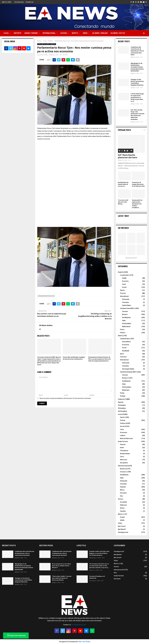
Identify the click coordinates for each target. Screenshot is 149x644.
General (123, 444)
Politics (123, 333)
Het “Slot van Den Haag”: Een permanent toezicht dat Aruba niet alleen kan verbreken (138, 115)
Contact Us (29, 2)
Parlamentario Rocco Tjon (46, 296)
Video (85, 33)
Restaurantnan (125, 454)
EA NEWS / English (100, 33)
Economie (126, 345)
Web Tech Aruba (84, 642)
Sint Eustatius (127, 324)
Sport (122, 354)
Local (6, 33)
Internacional (49, 33)
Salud (122, 417)
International (124, 296)
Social (124, 287)
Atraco (122, 508)
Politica (40, 44)
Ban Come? (122, 526)
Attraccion (124, 460)
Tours (122, 457)
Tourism (123, 293)
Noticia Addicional (126, 438)
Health (124, 278)
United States (127, 305)
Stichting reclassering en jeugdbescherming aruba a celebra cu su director (95, 316)
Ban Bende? (122, 529)
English (120, 272)
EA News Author (44, 55)
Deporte (18, 33)
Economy (125, 281)
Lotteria (123, 435)
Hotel (122, 448)
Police (122, 330)
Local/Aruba (124, 275)
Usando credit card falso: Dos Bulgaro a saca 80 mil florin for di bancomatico (99, 553)
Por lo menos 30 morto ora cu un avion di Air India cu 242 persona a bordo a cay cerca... (99, 566)
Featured (45, 44)
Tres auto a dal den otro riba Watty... (123, 202)
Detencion (123, 505)
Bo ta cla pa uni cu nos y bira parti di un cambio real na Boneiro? (61, 566)
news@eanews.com (79, 625)
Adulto (122, 520)
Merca (122, 490)
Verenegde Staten (128, 369)
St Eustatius (122, 408)
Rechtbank (126, 351)
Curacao (125, 311)
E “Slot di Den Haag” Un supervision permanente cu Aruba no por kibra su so (137, 98)
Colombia (125, 302)
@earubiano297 (131, 258)
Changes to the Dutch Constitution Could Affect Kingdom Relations (137, 82)
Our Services (19, 2)
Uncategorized (123, 532)
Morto (75, 33)
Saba (124, 320)
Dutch (120, 336)
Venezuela (126, 299)
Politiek (123, 396)
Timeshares (124, 451)
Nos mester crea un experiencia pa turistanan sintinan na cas (52, 315)
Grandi (122, 517)
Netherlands (126, 327)
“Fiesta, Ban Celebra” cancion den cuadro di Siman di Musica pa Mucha (62, 578)
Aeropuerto (124, 463)
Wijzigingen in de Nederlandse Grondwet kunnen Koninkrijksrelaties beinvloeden (137, 67)
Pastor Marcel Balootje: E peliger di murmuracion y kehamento (74, 358)
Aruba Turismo (31, 33)
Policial (123, 420)
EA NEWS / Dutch (118, 33)
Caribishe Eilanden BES (128, 372)
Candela (123, 511)
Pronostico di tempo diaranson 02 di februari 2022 (138, 184)
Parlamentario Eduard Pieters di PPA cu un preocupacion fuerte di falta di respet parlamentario (99, 359)
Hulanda (123, 487)
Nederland (126, 390)
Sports (122, 290)
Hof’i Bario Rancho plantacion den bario (128, 156)
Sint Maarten (126, 317)
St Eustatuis (122, 405)
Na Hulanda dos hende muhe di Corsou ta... (123, 184)
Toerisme (123, 357)
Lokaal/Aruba (125, 339)
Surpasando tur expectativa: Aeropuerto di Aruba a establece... (137, 204)
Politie (122, 393)
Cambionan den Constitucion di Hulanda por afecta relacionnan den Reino (137, 51)
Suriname (123, 493)
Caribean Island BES (127, 308)
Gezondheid (126, 342)
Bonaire (125, 314)
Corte (122, 429)
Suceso (64, 33)
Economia (123, 432)
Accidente (123, 502)
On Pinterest (123, 228)
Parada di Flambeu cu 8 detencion (97, 577)
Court (124, 284)
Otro (122, 496)
